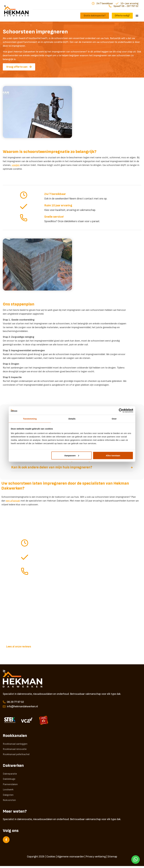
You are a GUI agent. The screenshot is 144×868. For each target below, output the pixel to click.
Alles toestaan (113, 455)
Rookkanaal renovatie (15, 750)
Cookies (51, 859)
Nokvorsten (9, 802)
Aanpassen (72, 455)
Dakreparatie (10, 775)
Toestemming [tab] (30, 419)
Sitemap (112, 859)
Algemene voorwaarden (71, 859)
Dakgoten (8, 797)
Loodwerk (8, 791)
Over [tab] (114, 419)
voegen (16, 165)
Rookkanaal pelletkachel (16, 755)
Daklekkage (9, 780)
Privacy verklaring (96, 859)
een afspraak (13, 501)
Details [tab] (72, 419)
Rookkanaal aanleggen (15, 744)
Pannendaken (10, 786)
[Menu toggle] (137, 16)
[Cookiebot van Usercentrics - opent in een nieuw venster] (121, 411)
